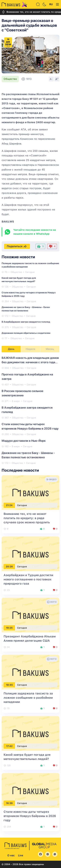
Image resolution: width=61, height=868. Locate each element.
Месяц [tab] (50, 349)
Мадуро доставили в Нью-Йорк (24, 441)
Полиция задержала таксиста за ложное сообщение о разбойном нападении (28, 698)
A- (51, 79)
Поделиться (17, 246)
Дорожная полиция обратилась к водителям (26, 333)
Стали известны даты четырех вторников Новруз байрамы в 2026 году (30, 816)
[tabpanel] (30, 410)
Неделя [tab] (30, 349)
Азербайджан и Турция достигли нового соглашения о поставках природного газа (28, 579)
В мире (16, 401)
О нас (11, 855)
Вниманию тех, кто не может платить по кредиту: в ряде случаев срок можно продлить (27, 518)
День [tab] (11, 349)
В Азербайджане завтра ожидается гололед (26, 322)
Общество (10, 79)
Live (21, 855)
